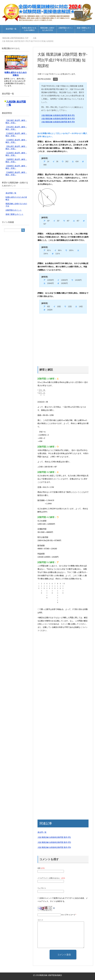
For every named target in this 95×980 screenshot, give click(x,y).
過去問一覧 (42, 832)
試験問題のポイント (66, 29)
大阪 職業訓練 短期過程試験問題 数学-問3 (58, 119)
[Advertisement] (63, 339)
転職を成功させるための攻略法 (29, 29)
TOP (15, 38)
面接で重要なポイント (84, 29)
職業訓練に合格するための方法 (47, 29)
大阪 (55, 79)
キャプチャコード (68, 915)
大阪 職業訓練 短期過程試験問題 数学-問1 (58, 115)
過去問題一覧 (11, 29)
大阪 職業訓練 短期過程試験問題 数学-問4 (58, 122)
